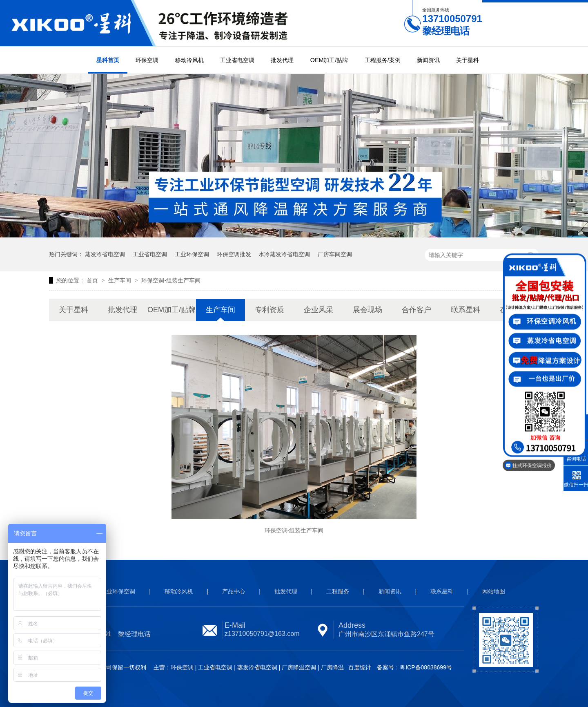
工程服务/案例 (383, 60)
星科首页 (108, 60)
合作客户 (416, 310)
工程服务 (338, 591)
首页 (93, 280)
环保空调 (147, 60)
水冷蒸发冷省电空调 (284, 254)
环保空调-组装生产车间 (171, 280)
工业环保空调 (192, 254)
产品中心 (234, 591)
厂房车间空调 (335, 254)
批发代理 (282, 60)
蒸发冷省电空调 (105, 254)
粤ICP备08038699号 (426, 667)
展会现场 (367, 310)
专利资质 (269, 310)
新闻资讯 (428, 60)
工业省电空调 (237, 60)
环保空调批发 (234, 254)
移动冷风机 (189, 60)
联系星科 (465, 310)
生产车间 (120, 280)
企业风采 (318, 310)
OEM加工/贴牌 (329, 60)
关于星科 (468, 60)
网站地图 (494, 591)
